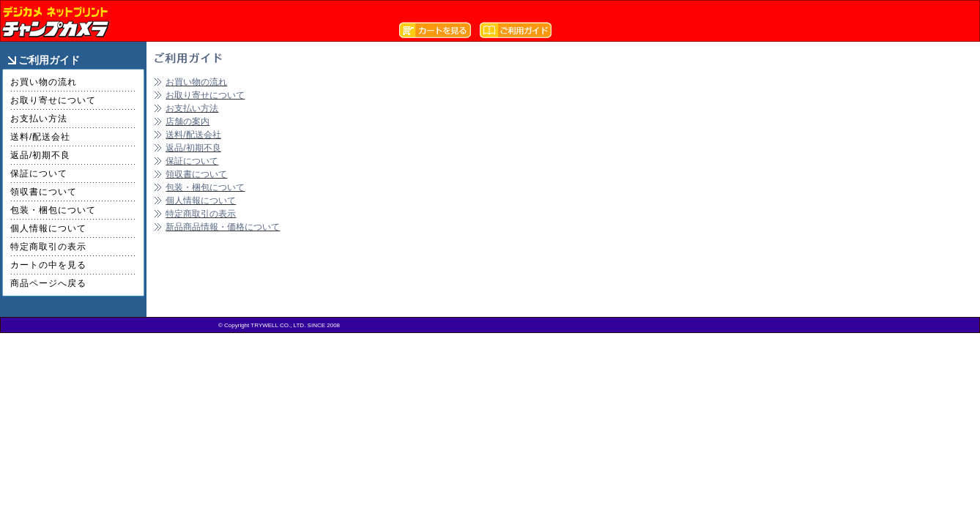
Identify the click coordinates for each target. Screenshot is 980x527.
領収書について (44, 192)
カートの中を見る (48, 265)
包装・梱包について (53, 210)
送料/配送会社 (40, 137)
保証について (39, 173)
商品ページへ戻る (48, 283)
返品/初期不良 (40, 155)
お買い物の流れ (44, 82)
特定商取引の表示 (48, 247)
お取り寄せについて (53, 100)
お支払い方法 (39, 119)
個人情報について (48, 228)
